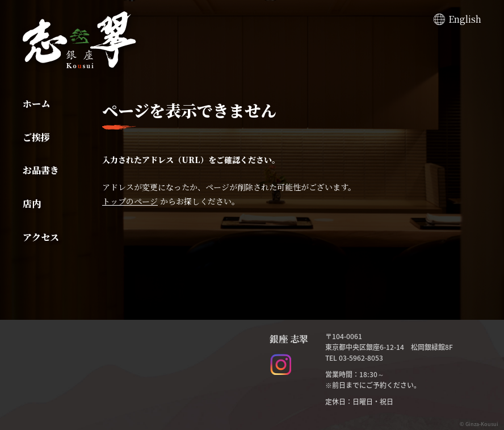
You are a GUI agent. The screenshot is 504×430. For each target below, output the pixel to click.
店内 (32, 204)
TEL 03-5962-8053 (354, 358)
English (465, 19)
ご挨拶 (36, 137)
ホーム (36, 104)
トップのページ (130, 201)
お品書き (41, 170)
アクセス (41, 237)
